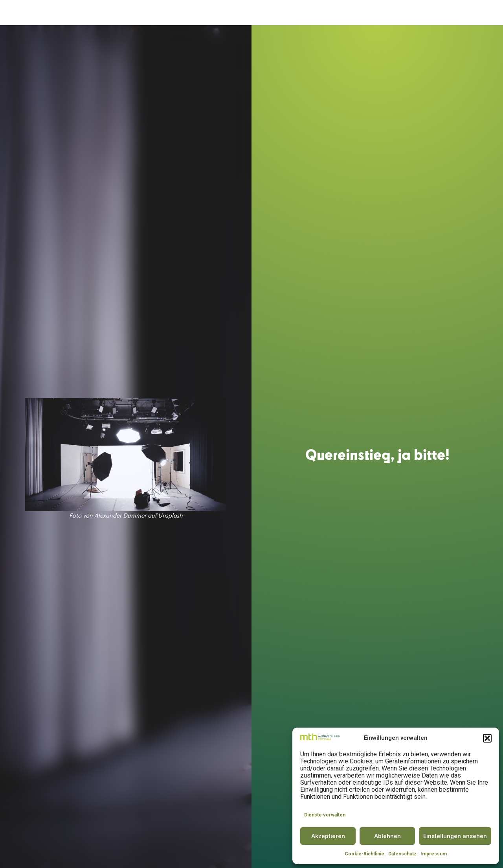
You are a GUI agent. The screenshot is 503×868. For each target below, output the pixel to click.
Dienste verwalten (325, 815)
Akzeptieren (328, 836)
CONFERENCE (305, 13)
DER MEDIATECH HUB (144, 13)
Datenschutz (402, 854)
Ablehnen (387, 836)
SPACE (234, 13)
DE (469, 13)
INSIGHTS (418, 13)
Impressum (434, 854)
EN (483, 13)
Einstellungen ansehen (455, 836)
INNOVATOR (265, 13)
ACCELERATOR (201, 13)
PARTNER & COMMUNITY (363, 13)
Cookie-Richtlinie (364, 854)
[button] (487, 738)
